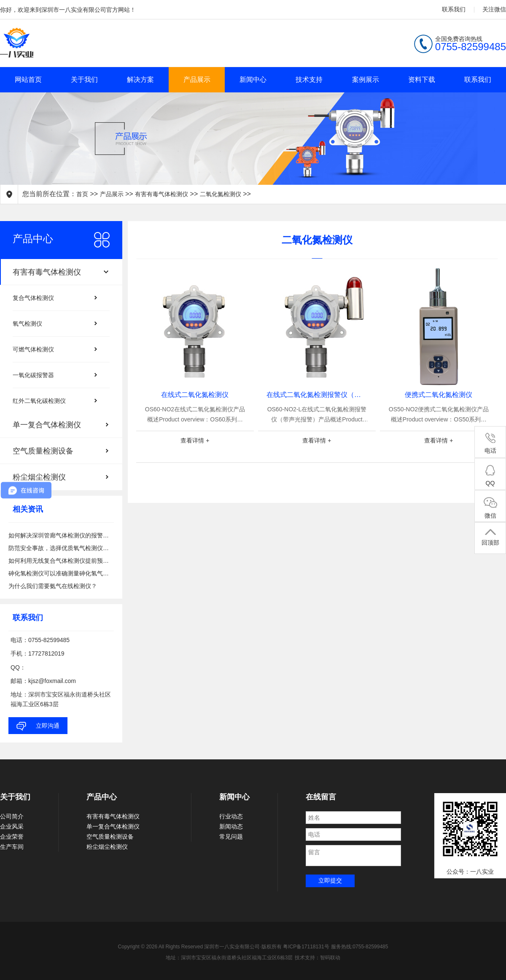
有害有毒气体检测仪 (161, 194)
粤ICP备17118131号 (306, 947)
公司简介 (12, 816)
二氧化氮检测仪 (221, 194)
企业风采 (12, 826)
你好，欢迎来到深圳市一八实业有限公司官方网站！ (68, 10)
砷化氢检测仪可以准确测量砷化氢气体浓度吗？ (61, 573)
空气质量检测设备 (110, 837)
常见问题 (231, 837)
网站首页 (28, 80)
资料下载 (422, 80)
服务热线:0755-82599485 (359, 947)
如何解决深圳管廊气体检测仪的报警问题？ (61, 535)
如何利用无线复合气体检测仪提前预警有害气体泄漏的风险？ (61, 561)
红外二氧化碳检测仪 (39, 401)
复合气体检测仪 (33, 298)
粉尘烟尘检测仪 (107, 847)
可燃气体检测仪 (33, 349)
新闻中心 (253, 80)
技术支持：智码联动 (318, 958)
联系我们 (454, 9)
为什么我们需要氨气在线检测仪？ (53, 586)
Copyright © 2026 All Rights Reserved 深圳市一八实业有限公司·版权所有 (201, 947)
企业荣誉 (12, 837)
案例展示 (366, 80)
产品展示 (197, 80)
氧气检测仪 (27, 324)
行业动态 (231, 816)
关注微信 (494, 9)
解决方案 (140, 80)
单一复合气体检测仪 (113, 826)
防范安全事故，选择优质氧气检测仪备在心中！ (61, 548)
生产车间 (12, 847)
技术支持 (309, 80)
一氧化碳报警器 (33, 375)
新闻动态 (231, 826)
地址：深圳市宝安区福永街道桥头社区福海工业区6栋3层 (229, 958)
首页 (82, 194)
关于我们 (84, 80)
